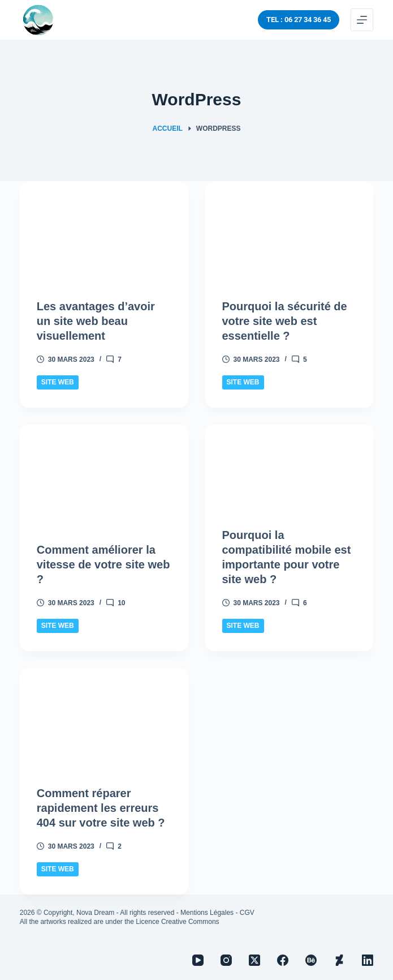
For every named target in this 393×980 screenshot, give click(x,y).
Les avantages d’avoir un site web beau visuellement (96, 321)
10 (121, 603)
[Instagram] (226, 960)
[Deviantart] (339, 960)
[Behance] (311, 960)
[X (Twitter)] (254, 960)
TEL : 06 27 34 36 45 (299, 20)
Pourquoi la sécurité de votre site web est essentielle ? (285, 321)
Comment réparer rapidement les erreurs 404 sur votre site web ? (101, 808)
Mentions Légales (207, 913)
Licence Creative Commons (177, 922)
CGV (247, 913)
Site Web (58, 382)
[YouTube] (198, 960)
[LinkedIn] (368, 960)
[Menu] (362, 20)
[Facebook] (283, 960)
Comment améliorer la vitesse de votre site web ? (103, 564)
